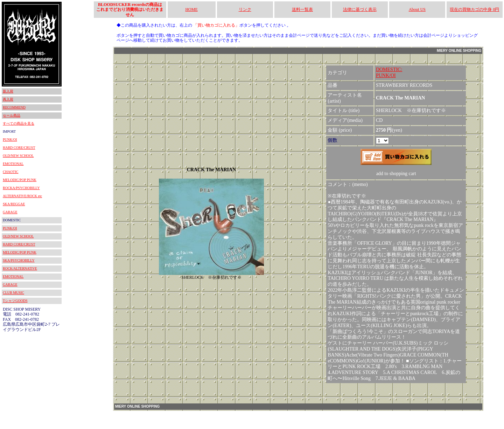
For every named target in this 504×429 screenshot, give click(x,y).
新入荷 (8, 91)
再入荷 (8, 99)
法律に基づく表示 (360, 9)
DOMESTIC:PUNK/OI (389, 72)
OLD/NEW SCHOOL (18, 156)
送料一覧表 (302, 9)
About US (417, 9)
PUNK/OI (10, 140)
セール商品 (12, 115)
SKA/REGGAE (14, 204)
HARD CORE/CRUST (19, 148)
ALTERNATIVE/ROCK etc (22, 196)
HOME (191, 9)
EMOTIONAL (13, 164)
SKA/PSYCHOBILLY (19, 260)
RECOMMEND (14, 107)
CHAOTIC (10, 172)
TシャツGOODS (15, 301)
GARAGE (10, 212)
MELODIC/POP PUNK (20, 180)
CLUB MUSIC (13, 293)
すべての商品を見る (19, 123)
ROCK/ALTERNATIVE (20, 268)
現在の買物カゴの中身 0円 (474, 9)
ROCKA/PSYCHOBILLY (21, 188)
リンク (245, 9)
